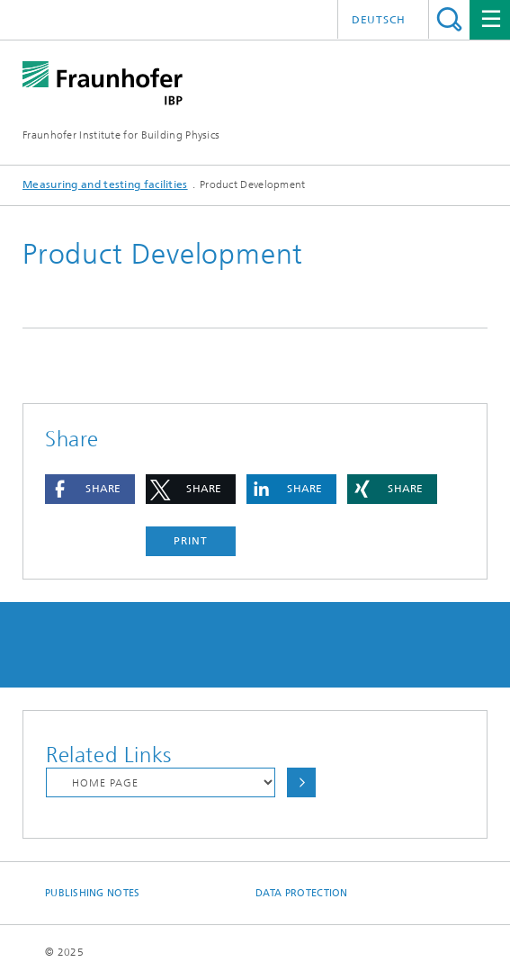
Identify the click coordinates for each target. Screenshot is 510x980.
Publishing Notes (92, 893)
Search (449, 19)
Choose (301, 782)
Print (191, 541)
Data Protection (302, 893)
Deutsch (379, 20)
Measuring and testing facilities (105, 184)
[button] (90, 489)
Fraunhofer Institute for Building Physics (121, 135)
